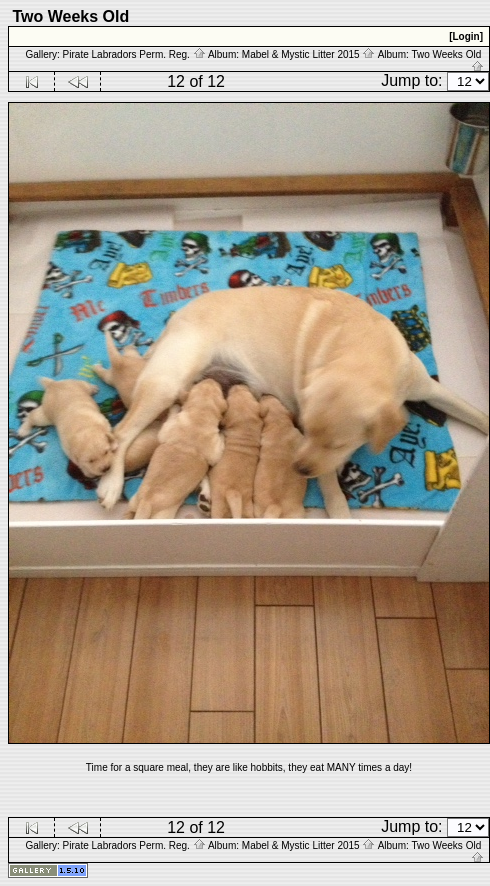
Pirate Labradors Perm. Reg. (134, 54)
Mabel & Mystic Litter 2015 (309, 54)
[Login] (466, 36)
